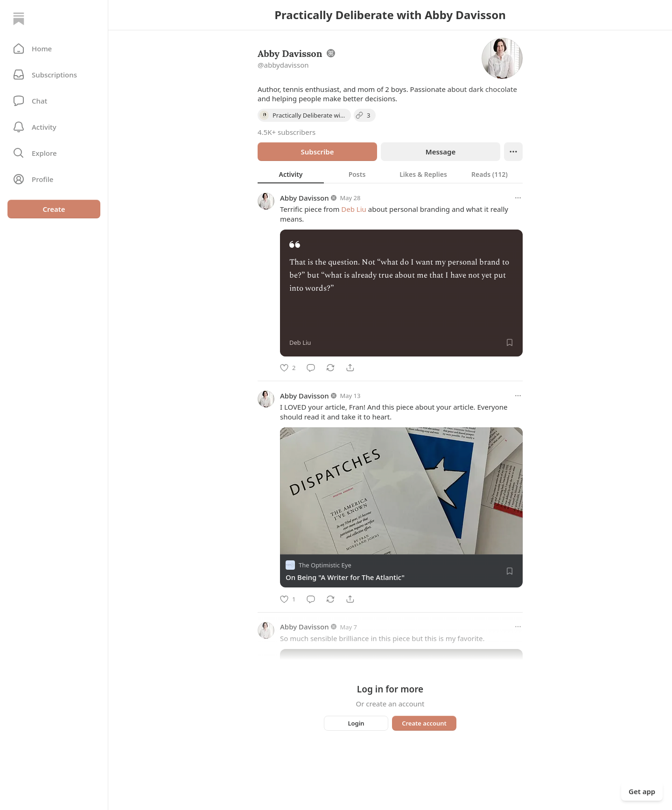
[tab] (291, 174)
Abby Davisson (304, 198)
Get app (642, 791)
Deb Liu (354, 209)
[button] (54, 49)
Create (54, 209)
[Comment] (311, 368)
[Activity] (54, 127)
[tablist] (390, 174)
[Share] (350, 368)
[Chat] (54, 101)
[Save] (510, 342)
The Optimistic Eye (325, 566)
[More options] (518, 198)
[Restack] (330, 368)
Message (441, 152)
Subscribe (317, 152)
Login (356, 723)
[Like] (288, 368)
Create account (424, 723)
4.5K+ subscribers (287, 132)
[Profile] (54, 179)
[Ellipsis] (513, 152)
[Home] (19, 19)
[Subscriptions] (54, 75)
